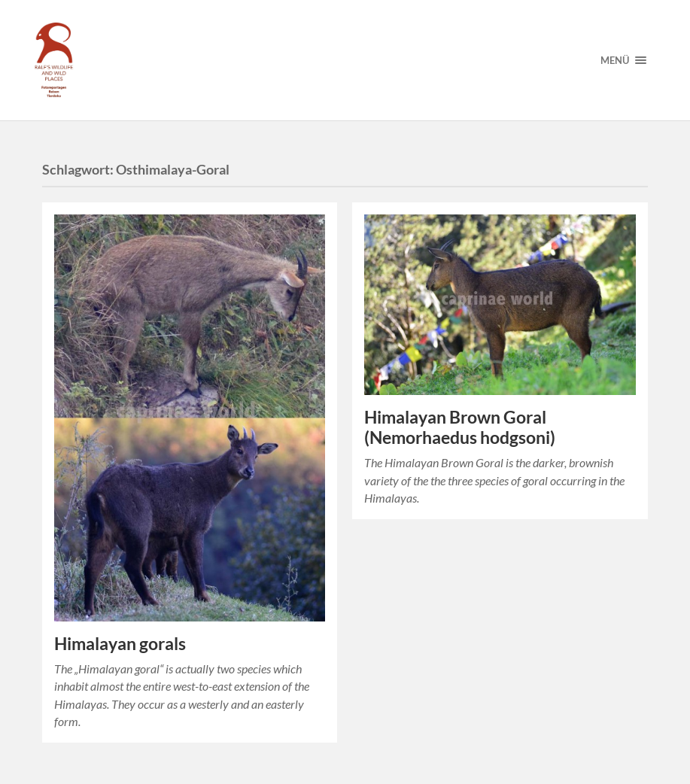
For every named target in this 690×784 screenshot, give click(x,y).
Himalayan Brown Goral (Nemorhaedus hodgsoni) (460, 427)
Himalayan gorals (120, 644)
